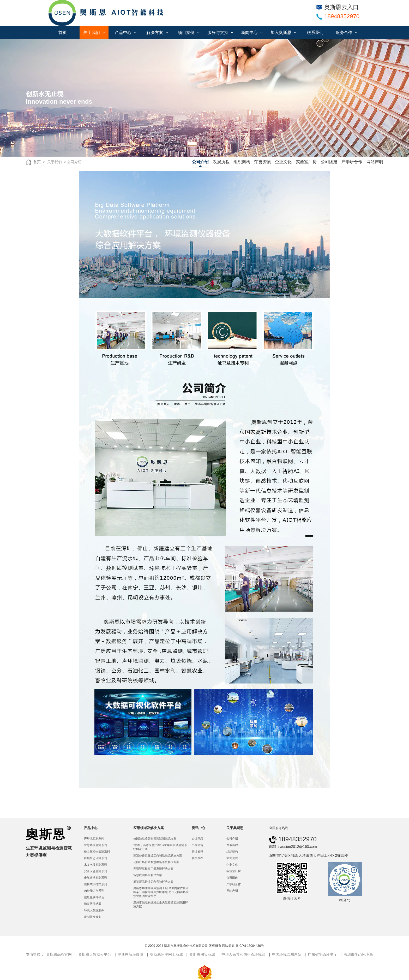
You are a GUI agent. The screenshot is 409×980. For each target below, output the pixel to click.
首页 (63, 33)
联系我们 (315, 33)
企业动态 (197, 838)
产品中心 (126, 33)
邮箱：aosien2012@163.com (293, 847)
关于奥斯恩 (235, 828)
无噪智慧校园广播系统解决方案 (153, 868)
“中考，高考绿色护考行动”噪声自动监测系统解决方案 (160, 847)
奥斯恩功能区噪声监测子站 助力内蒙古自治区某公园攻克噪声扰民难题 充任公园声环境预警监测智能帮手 (161, 892)
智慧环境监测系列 (95, 845)
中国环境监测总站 (287, 954)
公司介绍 (200, 162)
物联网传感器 (93, 904)
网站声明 (375, 162)
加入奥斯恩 (283, 33)
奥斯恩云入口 (338, 7)
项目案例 (189, 33)
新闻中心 (252, 33)
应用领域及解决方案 (149, 828)
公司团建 (329, 162)
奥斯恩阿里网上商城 (166, 954)
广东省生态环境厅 (322, 954)
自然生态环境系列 (95, 858)
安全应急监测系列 (95, 871)
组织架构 (242, 162)
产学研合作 (352, 162)
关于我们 (94, 33)
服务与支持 (220, 33)
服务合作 (347, 33)
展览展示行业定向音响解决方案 (153, 882)
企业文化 (283, 162)
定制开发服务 (93, 917)
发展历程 (221, 162)
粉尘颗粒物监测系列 (97, 852)
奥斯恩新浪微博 (130, 954)
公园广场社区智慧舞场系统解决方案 (156, 862)
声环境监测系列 (94, 838)
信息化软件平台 (94, 897)
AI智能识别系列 (94, 891)
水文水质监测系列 (95, 865)
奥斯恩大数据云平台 (95, 954)
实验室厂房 (306, 162)
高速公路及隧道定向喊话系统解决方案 (158, 855)
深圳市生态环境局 (358, 954)
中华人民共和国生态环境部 (243, 954)
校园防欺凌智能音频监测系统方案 (155, 838)
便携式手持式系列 (95, 884)
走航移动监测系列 (95, 878)
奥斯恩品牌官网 (59, 954)
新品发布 (197, 858)
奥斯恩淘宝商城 (202, 954)
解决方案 (157, 33)
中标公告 (197, 845)
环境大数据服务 (94, 910)
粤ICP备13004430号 (250, 946)
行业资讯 (197, 852)
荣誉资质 (263, 162)
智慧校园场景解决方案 (148, 875)
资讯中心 (199, 828)
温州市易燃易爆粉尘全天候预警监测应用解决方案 (161, 904)
